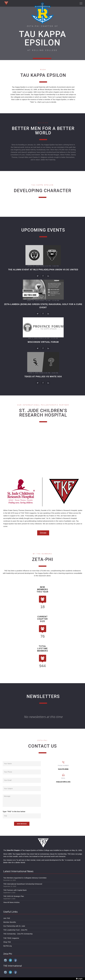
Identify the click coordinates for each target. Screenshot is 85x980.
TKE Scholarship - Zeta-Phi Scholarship (18, 934)
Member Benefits (10, 922)
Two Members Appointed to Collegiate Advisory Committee (25, 878)
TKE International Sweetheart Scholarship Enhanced (23, 884)
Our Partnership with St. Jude (14, 926)
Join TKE (7, 918)
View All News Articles (11, 902)
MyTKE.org (7, 946)
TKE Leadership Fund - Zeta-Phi (15, 930)
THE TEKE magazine (11, 938)
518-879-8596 (63, 769)
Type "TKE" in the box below (14, 811)
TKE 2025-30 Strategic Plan (14, 896)
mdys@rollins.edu (63, 782)
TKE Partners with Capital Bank (15, 890)
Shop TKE (7, 942)
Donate (43, 533)
